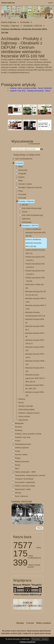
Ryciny (21, 403)
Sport (17, 469)
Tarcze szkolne (24, 416)
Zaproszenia (23, 420)
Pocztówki (22, 194)
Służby (18, 465)
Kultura (18, 441)
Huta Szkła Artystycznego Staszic (32, 210)
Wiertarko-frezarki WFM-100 (35, 394)
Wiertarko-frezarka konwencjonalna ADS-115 (35, 314)
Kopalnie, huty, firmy (23, 437)
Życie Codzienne (21, 496)
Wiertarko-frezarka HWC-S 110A (36, 307)
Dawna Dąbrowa (8, 3)
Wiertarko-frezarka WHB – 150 (35, 363)
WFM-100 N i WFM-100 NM (34, 286)
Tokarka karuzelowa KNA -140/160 (35, 279)
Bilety (21, 167)
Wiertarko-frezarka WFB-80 (35, 321)
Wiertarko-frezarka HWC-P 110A (36, 300)
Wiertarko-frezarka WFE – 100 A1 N (35, 342)
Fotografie (22, 174)
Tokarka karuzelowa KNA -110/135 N (35, 272)
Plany (21, 191)
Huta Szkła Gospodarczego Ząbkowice (32, 217)
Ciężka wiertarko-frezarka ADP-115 (35, 252)
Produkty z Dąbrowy (26, 201)
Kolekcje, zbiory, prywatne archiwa (28, 434)
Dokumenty (23, 170)
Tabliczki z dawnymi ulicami (29, 413)
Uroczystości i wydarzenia (25, 482)
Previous (3, 11)
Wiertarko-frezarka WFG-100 (35, 349)
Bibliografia (19, 423)
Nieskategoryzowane (23, 444)
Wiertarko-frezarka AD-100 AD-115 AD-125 (36, 293)
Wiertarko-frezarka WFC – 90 (35, 335)
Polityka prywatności (28, 642)
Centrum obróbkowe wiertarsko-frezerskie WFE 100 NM (35, 233)
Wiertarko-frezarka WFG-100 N (35, 356)
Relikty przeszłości (22, 462)
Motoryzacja (27, 222)
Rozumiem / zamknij (40, 639)
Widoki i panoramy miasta (25, 486)
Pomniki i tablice (21, 455)
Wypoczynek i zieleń (23, 489)
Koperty (21, 177)
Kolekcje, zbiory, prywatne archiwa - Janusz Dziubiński (31, 88)
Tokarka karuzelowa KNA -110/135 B (35, 266)
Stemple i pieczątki (26, 406)
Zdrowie (18, 493)
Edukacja (19, 430)
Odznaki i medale (25, 184)
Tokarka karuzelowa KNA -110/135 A (35, 259)
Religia (18, 458)
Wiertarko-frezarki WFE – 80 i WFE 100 (35, 387)
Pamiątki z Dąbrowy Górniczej (30, 187)
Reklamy (22, 399)
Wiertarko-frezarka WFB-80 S (35, 328)
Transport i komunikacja (24, 479)
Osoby (17, 451)
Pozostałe (22, 198)
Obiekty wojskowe (22, 448)
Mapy (21, 181)
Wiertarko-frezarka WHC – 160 (35, 370)
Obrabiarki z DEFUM (30, 226)
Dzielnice (19, 427)
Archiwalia (19, 163)
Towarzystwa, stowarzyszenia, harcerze (30, 475)
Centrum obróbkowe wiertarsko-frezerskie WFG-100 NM (33, 243)
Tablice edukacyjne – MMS (25, 472)
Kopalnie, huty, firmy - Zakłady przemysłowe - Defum (30, 91)
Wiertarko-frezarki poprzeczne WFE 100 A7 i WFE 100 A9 (35, 378)
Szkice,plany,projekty (26, 410)
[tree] (27, 330)
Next (52, 11)
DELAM (25, 205)
